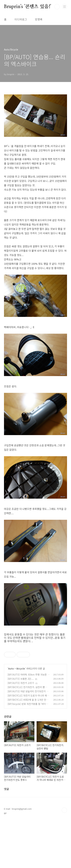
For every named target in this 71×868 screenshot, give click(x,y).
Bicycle (21, 715)
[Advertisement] (35, 669)
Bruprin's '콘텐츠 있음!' (28, 7)
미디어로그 (21, 19)
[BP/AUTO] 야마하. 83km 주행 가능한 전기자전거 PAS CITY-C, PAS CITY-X (29, 723)
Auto (11, 715)
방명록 (39, 19)
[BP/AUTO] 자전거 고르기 (21, 730)
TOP (64, 857)
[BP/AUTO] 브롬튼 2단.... (21, 726)
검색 (57, 7)
